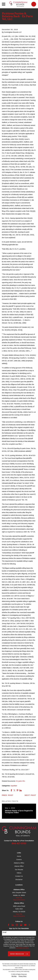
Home (19, 856)
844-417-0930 (19, 844)
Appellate (14, 786)
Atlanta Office (19, 866)
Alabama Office (19, 863)
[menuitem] (14, 976)
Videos (19, 873)
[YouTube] (25, 925)
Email (5, 932)
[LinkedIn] (13, 925)
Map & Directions (19, 900)
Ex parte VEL (21, 781)
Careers (19, 859)
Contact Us (19, 876)
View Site (19, 898)
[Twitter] (29, 925)
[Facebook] (9, 925)
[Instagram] (17, 925)
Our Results (19, 870)
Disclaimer (19, 879)
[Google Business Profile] (21, 925)
